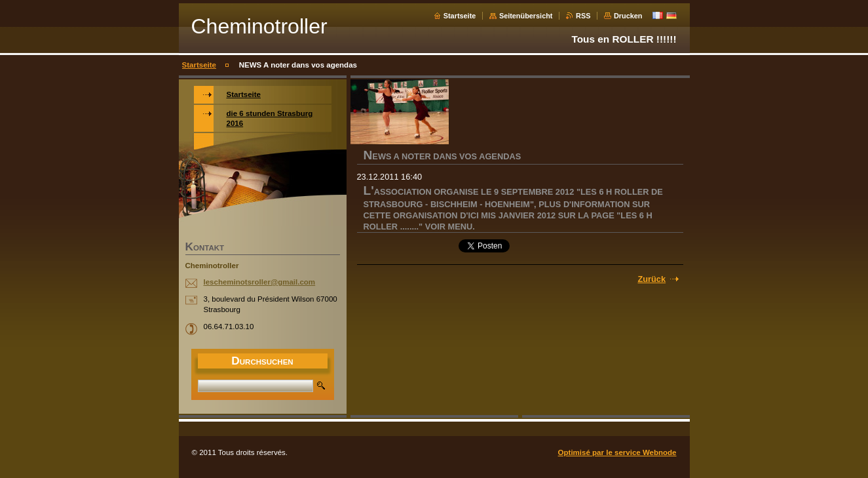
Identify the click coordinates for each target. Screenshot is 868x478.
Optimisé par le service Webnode (617, 452)
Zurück (651, 279)
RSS (583, 16)
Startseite (460, 16)
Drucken (628, 16)
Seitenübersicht (526, 16)
